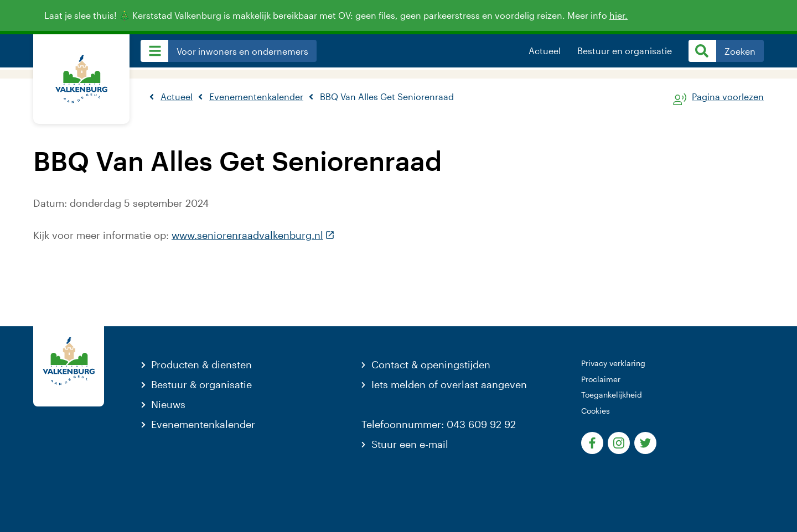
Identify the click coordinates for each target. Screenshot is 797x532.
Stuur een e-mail (410, 444)
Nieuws (168, 404)
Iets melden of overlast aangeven (449, 384)
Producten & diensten (201, 364)
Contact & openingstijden (431, 364)
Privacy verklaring (613, 363)
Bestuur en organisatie (625, 51)
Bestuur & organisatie (201, 384)
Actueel (545, 51)
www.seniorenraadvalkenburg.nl (253, 235)
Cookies (596, 411)
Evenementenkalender (203, 424)
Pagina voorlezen (728, 97)
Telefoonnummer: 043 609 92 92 (439, 424)
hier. (624, 15)
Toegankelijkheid (612, 395)
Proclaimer (601, 379)
